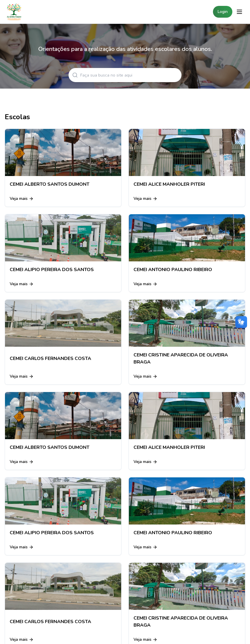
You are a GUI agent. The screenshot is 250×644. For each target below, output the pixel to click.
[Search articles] (125, 75)
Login (223, 12)
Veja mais (22, 199)
